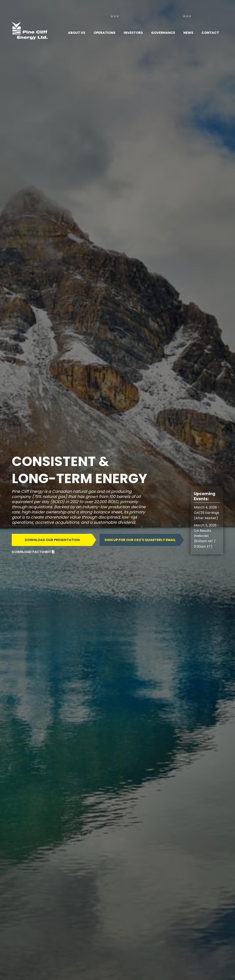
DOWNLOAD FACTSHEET (33, 552)
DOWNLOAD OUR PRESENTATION (52, 540)
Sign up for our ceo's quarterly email (140, 540)
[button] (77, 33)
